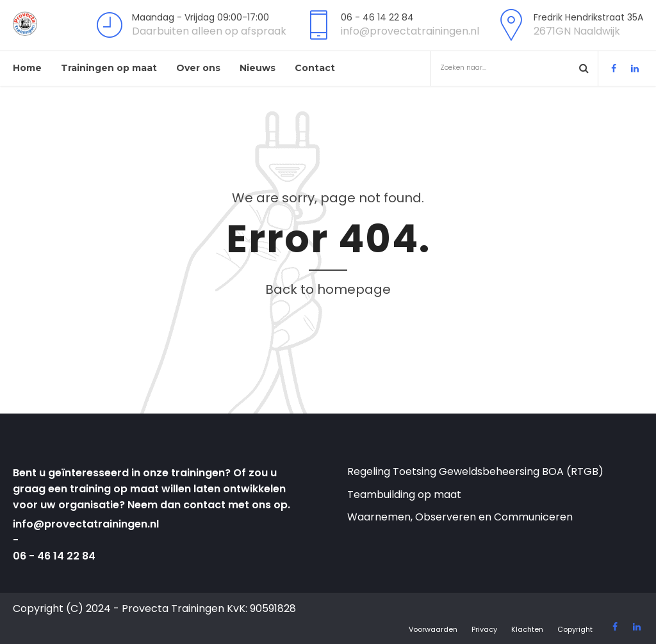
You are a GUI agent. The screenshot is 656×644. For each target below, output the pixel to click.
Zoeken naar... (508, 68)
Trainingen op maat (109, 68)
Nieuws (258, 68)
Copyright (575, 629)
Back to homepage (328, 289)
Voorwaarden (433, 629)
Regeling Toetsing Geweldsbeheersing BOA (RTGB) (475, 471)
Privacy (484, 629)
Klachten (527, 629)
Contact (315, 68)
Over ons (198, 68)
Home (27, 68)
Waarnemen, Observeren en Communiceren (460, 517)
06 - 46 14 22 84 (54, 556)
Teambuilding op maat (404, 495)
